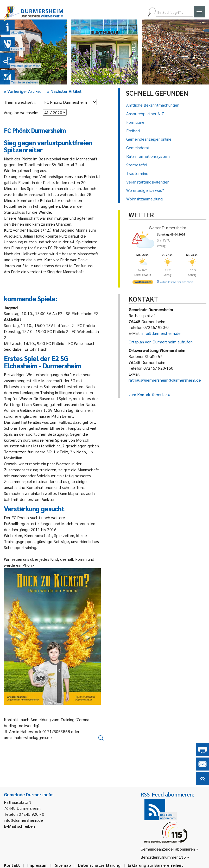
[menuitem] (121, 12)
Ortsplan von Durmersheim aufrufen (161, 342)
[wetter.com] (142, 281)
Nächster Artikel (64, 91)
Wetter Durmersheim (166, 228)
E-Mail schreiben (19, 826)
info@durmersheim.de (161, 333)
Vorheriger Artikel (22, 91)
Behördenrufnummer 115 (163, 857)
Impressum (37, 865)
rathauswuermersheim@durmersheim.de (165, 380)
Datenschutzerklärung (99, 865)
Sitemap (63, 865)
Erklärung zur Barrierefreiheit (156, 865)
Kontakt (12, 865)
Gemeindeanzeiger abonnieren (168, 849)
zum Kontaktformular (148, 394)
